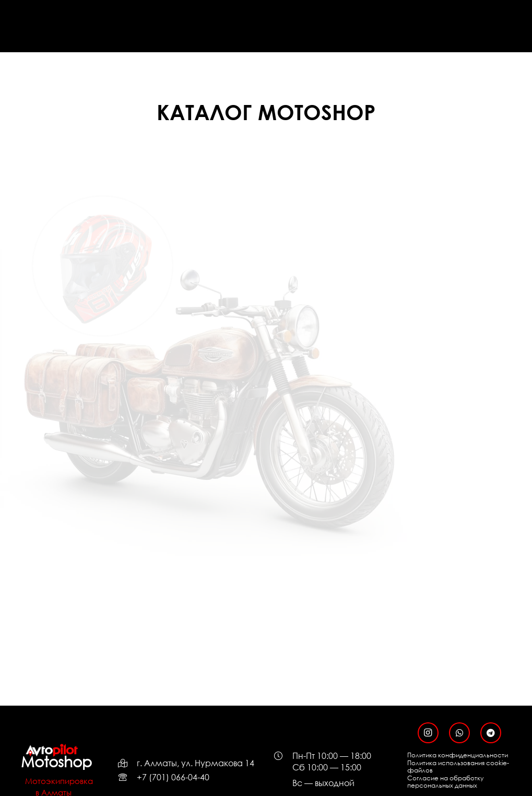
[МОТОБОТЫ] (103, 391)
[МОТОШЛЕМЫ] (103, 227)
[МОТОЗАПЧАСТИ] (429, 391)
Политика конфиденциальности (458, 755)
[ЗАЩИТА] (266, 227)
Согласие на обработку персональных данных (445, 782)
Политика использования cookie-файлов (458, 766)
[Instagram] (428, 733)
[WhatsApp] (459, 733)
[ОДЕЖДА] (429, 227)
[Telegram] (491, 733)
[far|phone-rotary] (127, 777)
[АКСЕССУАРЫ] (266, 391)
